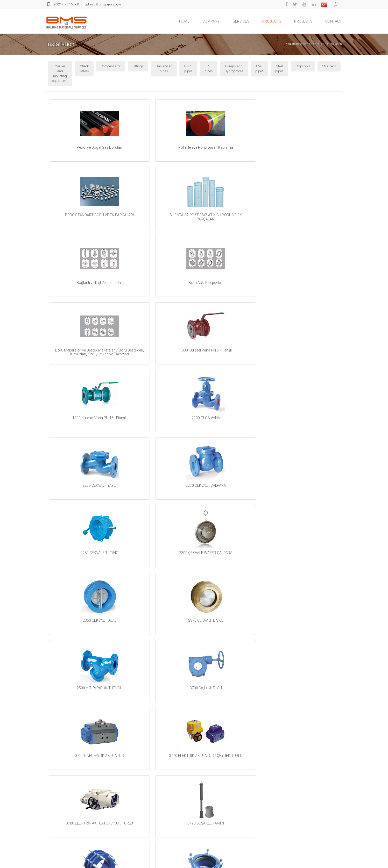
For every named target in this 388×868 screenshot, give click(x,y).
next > (228, 752)
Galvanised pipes (164, 69)
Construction (131, 836)
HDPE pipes (188, 69)
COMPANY (211, 21)
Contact (314, 863)
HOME (184, 21)
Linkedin (208, 813)
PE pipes (209, 69)
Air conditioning (133, 804)
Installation (334, 44)
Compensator (111, 66)
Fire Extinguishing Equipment (143, 842)
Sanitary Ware (133, 830)
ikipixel (337, 863)
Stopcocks (303, 66)
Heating (128, 784)
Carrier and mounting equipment (60, 73)
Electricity (129, 810)
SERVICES (241, 21)
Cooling (128, 797)
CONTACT (334, 21)
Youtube (207, 804)
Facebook (209, 785)
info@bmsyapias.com (306, 817)
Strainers (329, 66)
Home (307, 44)
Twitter (207, 795)
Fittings (138, 66)
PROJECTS (303, 21)
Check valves (84, 69)
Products (319, 44)
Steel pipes (279, 69)
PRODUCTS (272, 21)
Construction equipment (139, 823)
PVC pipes (259, 69)
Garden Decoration (136, 817)
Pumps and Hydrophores (234, 69)
